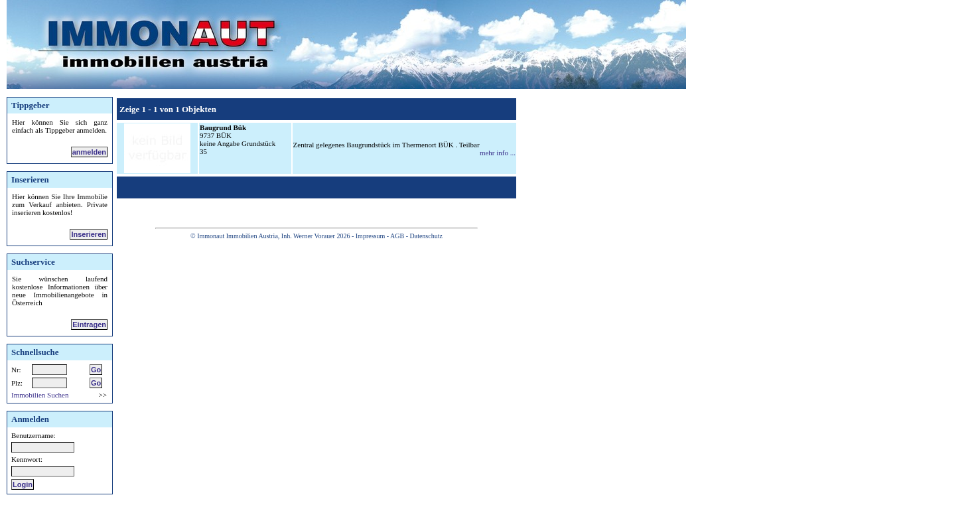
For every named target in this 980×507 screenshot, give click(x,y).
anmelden (89, 152)
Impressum (370, 236)
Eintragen (89, 325)
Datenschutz (426, 236)
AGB (397, 236)
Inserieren (89, 234)
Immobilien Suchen (40, 395)
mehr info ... (498, 153)
